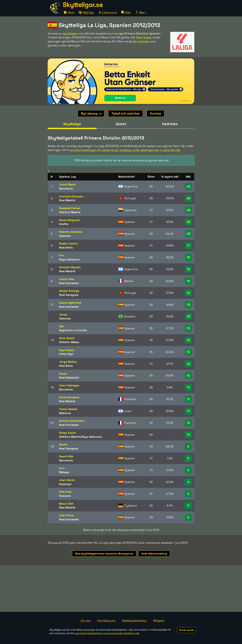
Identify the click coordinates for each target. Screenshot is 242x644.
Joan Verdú (67, 480)
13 (188, 305)
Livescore (107, 13)
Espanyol (65, 484)
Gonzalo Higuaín (70, 267)
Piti (61, 255)
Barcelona (66, 188)
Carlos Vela (67, 279)
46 (188, 187)
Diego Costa (67, 433)
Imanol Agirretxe (70, 303)
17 (188, 246)
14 (188, 281)
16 (188, 257)
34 (188, 198)
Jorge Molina (68, 362)
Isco (62, 468)
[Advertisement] (121, 589)
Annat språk (187, 630)
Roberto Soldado (71, 232)
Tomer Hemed (68, 409)
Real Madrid (67, 200)
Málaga (64, 472)
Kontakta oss (106, 620)
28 (188, 210)
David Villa (66, 456)
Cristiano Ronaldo (71, 196)
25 (188, 222)
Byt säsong (91, 113)
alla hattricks (141, 41)
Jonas (63, 314)
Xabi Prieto (67, 515)
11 (188, 387)
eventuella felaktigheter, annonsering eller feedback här (107, 633)
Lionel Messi (67, 184)
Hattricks (170, 124)
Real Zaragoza (69, 295)
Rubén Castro (68, 243)
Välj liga (86, 13)
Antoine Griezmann (72, 421)
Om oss (86, 620)
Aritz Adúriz (67, 338)
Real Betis (66, 248)
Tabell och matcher (126, 113)
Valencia (65, 236)
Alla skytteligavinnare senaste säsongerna (104, 554)
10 (188, 423)
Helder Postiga (69, 291)
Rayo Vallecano (69, 259)
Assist (121, 124)
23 (188, 234)
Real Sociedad (69, 283)
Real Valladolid (69, 377)
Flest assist (144, 37)
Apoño (63, 444)
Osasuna (65, 496)
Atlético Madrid (70, 212)
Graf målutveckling (154, 554)
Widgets (159, 620)
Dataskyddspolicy (134, 620)
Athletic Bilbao (69, 342)
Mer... (141, 13)
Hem (69, 13)
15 (188, 269)
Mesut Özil (66, 504)
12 (188, 340)
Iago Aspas (66, 350)
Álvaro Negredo (70, 220)
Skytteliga (72, 124)
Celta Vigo (66, 354)
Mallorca (65, 413)
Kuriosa (155, 113)
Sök (126, 13)
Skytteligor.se (83, 5)
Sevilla (64, 224)
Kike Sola (65, 492)
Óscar (63, 374)
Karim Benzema (69, 397)
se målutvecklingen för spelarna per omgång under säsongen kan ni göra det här (125, 150)
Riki (62, 326)
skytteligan (70, 33)
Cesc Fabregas (69, 385)
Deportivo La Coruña (73, 330)
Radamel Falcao (70, 208)
